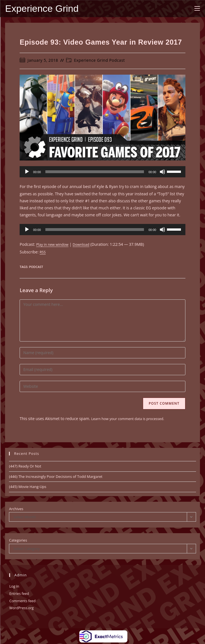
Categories (18, 540)
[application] (102, 172)
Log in (15, 586)
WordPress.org (23, 607)
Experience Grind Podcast (99, 61)
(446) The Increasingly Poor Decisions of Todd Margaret (56, 476)
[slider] (95, 172)
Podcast (36, 267)
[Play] (27, 172)
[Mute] (162, 172)
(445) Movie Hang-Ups (28, 487)
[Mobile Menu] (197, 8)
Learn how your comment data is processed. (132, 419)
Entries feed (20, 593)
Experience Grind (43, 9)
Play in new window (54, 245)
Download (85, 245)
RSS (43, 252)
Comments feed (24, 600)
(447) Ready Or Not (25, 466)
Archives (16, 509)
